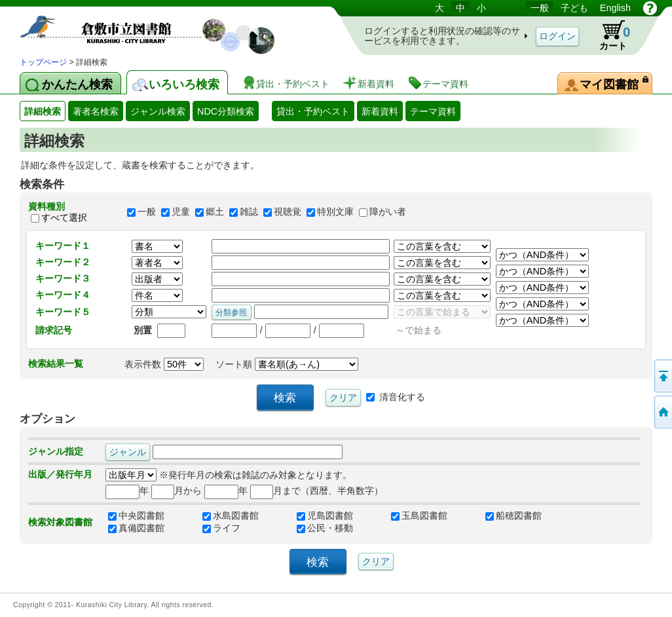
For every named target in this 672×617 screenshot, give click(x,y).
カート (608, 35)
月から (177, 491)
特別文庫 (335, 212)
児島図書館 (325, 515)
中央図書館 (136, 515)
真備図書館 (136, 528)
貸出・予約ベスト (313, 111)
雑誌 (249, 212)
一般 (147, 212)
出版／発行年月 (60, 474)
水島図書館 (231, 515)
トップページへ (662, 412)
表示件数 (164, 364)
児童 (181, 212)
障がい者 (388, 212)
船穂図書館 (513, 515)
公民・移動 (325, 528)
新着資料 (380, 111)
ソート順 (287, 364)
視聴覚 (288, 212)
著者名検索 (96, 111)
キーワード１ (63, 246)
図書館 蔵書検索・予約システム (157, 28)
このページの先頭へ (662, 376)
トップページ (43, 62)
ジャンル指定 (56, 451)
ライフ (221, 528)
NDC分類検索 (226, 111)
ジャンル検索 (158, 111)
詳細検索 (43, 111)
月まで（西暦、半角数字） (317, 491)
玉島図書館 (419, 515)
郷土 (215, 212)
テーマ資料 (433, 111)
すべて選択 (64, 217)
